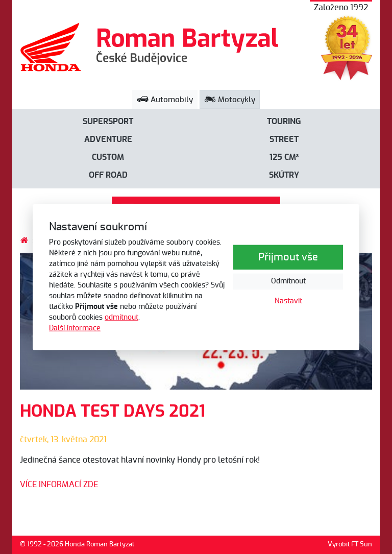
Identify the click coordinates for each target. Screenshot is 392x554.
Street (284, 139)
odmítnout (121, 318)
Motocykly (230, 100)
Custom (108, 157)
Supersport (108, 122)
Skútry (284, 175)
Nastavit (288, 301)
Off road (108, 175)
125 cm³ (284, 157)
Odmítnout (288, 281)
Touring (284, 122)
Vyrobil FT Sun (350, 545)
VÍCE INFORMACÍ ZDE (59, 485)
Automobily (165, 100)
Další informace (75, 328)
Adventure (108, 139)
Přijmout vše (288, 257)
